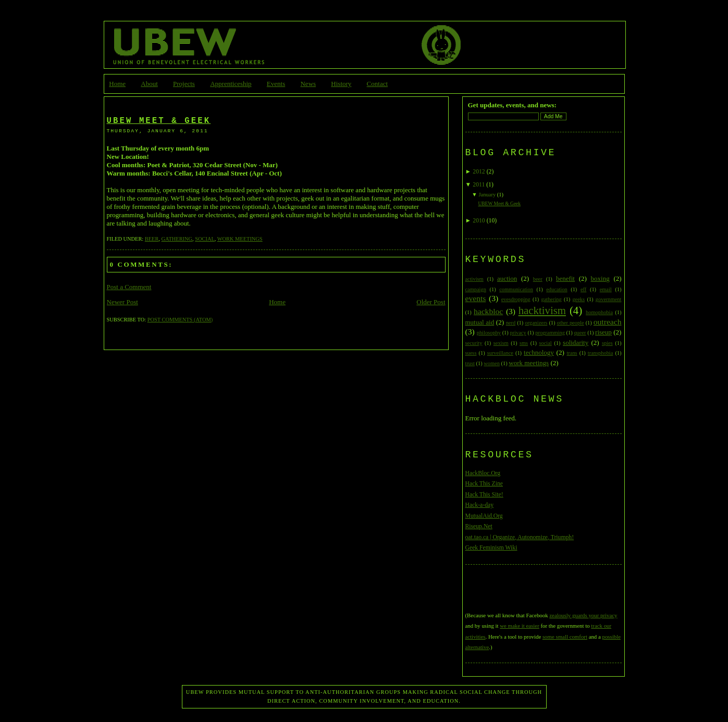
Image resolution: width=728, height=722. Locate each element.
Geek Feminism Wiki (491, 548)
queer (580, 333)
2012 (479, 172)
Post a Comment (129, 287)
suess (471, 353)
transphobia (600, 353)
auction (507, 278)
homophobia (599, 312)
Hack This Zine (484, 484)
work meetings (240, 239)
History (341, 84)
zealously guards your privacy (583, 615)
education (557, 289)
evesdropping (516, 299)
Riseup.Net (479, 526)
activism (474, 279)
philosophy (489, 333)
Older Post (431, 302)
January (487, 195)
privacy (518, 333)
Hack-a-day (480, 505)
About (149, 84)
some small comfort (565, 637)
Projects (184, 84)
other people (571, 323)
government (609, 299)
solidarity (576, 343)
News (308, 84)
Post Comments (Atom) (180, 320)
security (474, 343)
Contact (377, 84)
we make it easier (519, 626)
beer (152, 239)
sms (524, 343)
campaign (476, 289)
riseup (603, 332)
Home (117, 84)
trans (572, 353)
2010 (479, 221)
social (205, 239)
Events (276, 84)
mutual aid (480, 322)
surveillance (500, 353)
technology (539, 352)
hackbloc (488, 311)
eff (583, 289)
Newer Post (122, 302)
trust (470, 363)
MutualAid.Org (484, 516)
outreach (608, 322)
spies (607, 343)
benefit (565, 278)
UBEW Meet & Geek (159, 121)
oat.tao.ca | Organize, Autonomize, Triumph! (520, 537)
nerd (511, 323)
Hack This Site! (484, 495)
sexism (501, 343)
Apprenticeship (231, 84)
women (492, 363)
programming (550, 333)
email (606, 289)
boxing (600, 278)
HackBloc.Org (483, 473)
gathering (177, 239)
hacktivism (542, 310)
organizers (536, 323)
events (476, 298)
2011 (479, 185)
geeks (578, 299)
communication (516, 289)
